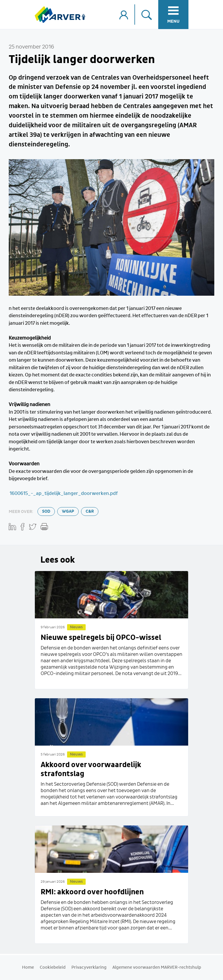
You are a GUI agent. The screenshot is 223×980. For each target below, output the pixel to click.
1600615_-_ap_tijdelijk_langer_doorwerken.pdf (63, 494)
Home (28, 968)
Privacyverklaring (89, 968)
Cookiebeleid (53, 968)
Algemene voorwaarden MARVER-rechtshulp (157, 968)
